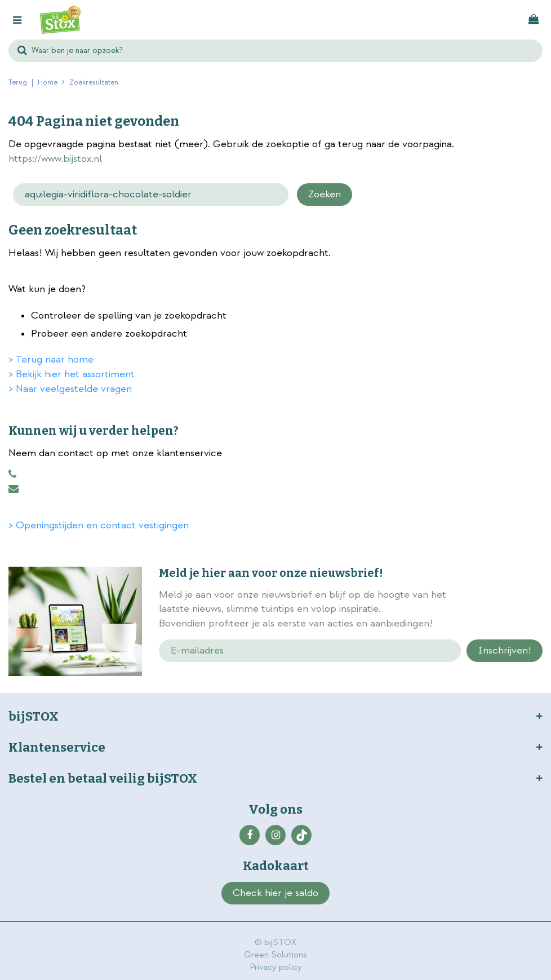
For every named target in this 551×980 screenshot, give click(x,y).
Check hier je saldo (275, 893)
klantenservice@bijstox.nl (14, 489)
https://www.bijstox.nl (55, 159)
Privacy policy (276, 967)
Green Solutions (275, 955)
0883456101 (12, 474)
